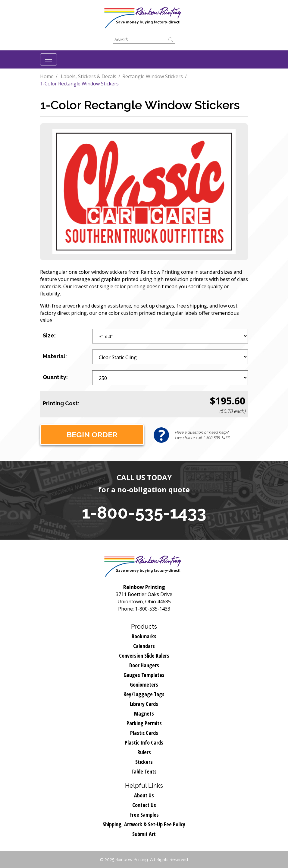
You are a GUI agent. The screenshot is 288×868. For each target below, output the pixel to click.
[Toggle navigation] (49, 59)
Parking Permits (144, 723)
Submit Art (144, 834)
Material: (55, 356)
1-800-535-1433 (144, 512)
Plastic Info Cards (144, 742)
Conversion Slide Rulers (144, 656)
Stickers (144, 762)
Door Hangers (144, 665)
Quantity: (55, 377)
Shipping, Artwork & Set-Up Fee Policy (144, 824)
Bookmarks (144, 636)
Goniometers (144, 685)
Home (47, 76)
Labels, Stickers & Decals (89, 76)
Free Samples (144, 815)
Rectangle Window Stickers (153, 76)
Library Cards (144, 704)
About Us (144, 795)
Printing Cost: (61, 403)
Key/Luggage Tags (144, 694)
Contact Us (144, 805)
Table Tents (144, 771)
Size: (49, 335)
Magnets (144, 713)
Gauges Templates (144, 675)
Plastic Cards (144, 733)
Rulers (144, 752)
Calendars (144, 646)
